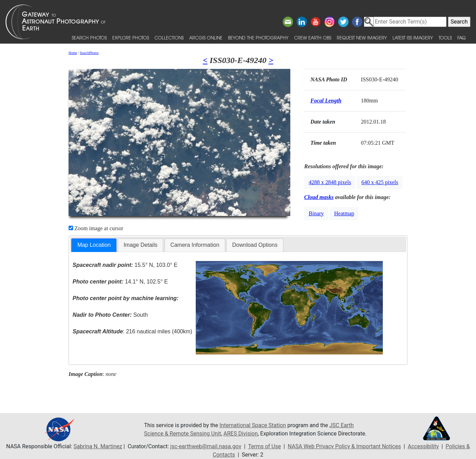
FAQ (461, 38)
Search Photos (89, 38)
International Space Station (253, 425)
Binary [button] (316, 213)
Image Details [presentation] (141, 245)
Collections (169, 38)
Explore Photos (131, 38)
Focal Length (326, 101)
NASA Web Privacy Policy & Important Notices (344, 446)
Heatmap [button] (344, 213)
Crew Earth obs (313, 38)
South (110, 315)
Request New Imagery (362, 38)
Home (73, 53)
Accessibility (423, 446)
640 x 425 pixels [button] (380, 182)
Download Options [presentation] (255, 245)
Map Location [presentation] (94, 245)
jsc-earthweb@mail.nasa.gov (206, 446)
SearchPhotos (89, 53)
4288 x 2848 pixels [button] (330, 182)
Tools (445, 38)
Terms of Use (265, 446)
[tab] (94, 245)
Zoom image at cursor (96, 228)
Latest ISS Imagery (413, 38)
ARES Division (241, 434)
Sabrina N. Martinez (98, 446)
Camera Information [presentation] (195, 245)
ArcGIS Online (206, 38)
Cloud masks (319, 197)
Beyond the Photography (258, 38)
